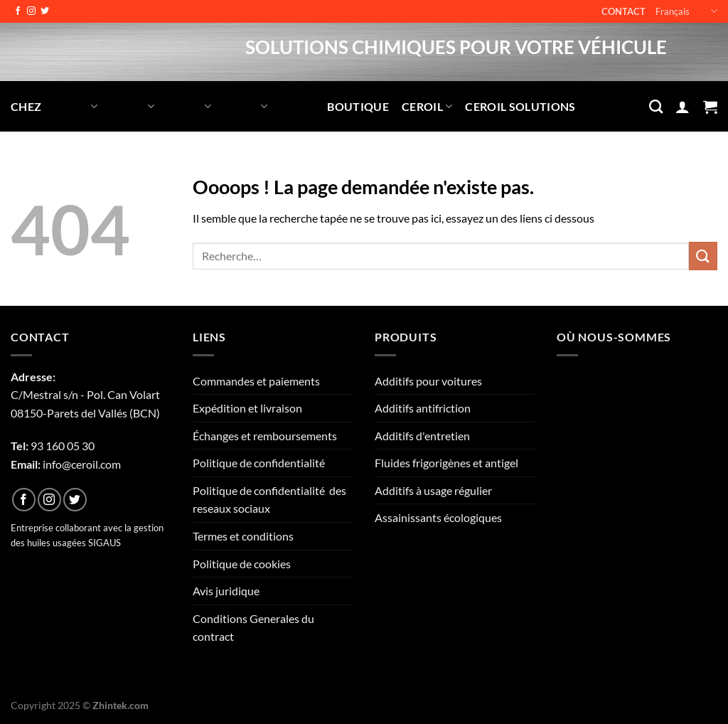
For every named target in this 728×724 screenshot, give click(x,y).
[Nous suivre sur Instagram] (31, 11)
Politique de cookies (242, 564)
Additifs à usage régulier (433, 490)
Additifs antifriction (423, 408)
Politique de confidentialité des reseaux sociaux (269, 500)
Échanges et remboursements (265, 436)
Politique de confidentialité (259, 463)
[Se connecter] (682, 107)
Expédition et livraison (247, 408)
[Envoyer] (703, 256)
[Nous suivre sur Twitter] (45, 11)
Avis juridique (226, 591)
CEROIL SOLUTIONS (520, 106)
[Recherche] (656, 106)
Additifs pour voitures (428, 381)
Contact (623, 11)
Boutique (358, 106)
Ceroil (427, 106)
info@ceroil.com (82, 464)
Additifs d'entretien (422, 436)
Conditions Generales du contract (253, 628)
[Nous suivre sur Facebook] (18, 11)
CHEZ (26, 106)
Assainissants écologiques (438, 517)
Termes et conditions (243, 536)
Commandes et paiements (256, 381)
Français (686, 11)
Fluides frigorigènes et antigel (446, 463)
